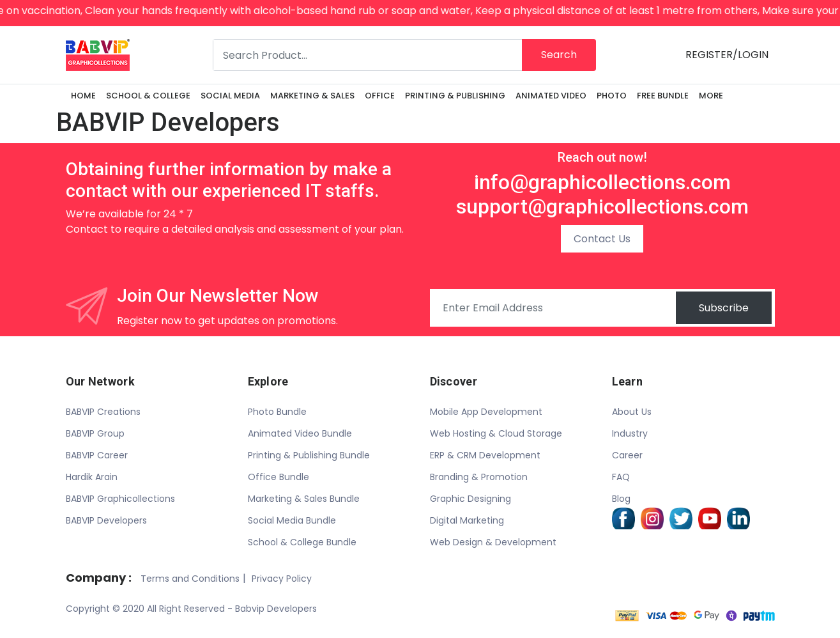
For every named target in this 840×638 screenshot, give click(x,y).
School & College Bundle (302, 542)
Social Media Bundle (292, 520)
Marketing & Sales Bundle (304, 499)
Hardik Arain (92, 477)
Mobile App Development (486, 412)
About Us (632, 412)
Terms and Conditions (190, 579)
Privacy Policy (282, 579)
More (711, 96)
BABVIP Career (97, 455)
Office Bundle (279, 477)
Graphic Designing (470, 499)
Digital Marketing (467, 520)
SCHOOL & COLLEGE (148, 96)
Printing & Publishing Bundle (309, 455)
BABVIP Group (95, 433)
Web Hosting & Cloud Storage (496, 433)
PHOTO (612, 96)
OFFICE (380, 96)
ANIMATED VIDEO (551, 96)
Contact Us (602, 239)
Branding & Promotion (479, 477)
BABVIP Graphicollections (120, 499)
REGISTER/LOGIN (727, 55)
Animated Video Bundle (300, 433)
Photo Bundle (277, 412)
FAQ (621, 477)
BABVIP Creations (103, 412)
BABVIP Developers (106, 520)
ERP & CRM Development (485, 455)
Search (559, 55)
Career (627, 455)
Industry (630, 433)
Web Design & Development (493, 542)
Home (83, 96)
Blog (621, 499)
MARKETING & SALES (312, 96)
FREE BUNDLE (663, 96)
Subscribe (724, 308)
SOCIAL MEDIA (230, 96)
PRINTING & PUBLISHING (455, 96)
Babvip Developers (276, 609)
